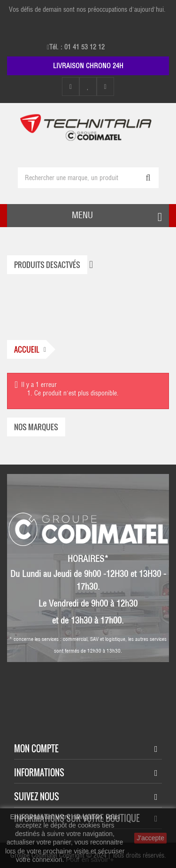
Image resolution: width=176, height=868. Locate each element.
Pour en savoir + (90, 860)
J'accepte (150, 838)
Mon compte (36, 749)
